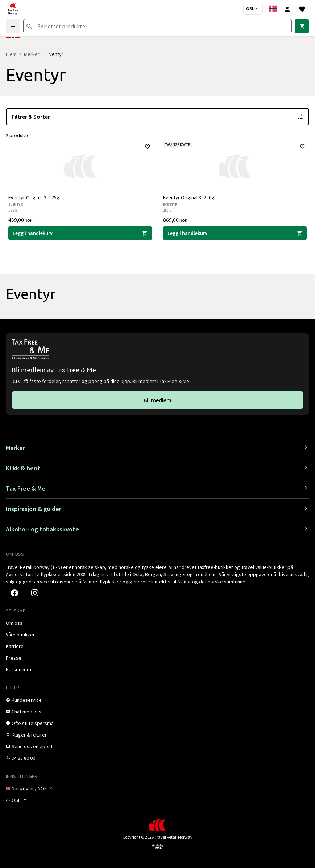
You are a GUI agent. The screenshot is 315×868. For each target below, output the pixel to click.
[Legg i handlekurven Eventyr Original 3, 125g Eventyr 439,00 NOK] (80, 233)
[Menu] (13, 26)
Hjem (11, 54)
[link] (302, 26)
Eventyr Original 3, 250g (189, 198)
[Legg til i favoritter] (148, 147)
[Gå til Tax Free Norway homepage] (13, 9)
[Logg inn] (287, 9)
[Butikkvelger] (253, 9)
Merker (32, 54)
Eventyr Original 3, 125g (34, 198)
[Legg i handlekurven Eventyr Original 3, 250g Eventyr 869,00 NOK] (235, 233)
